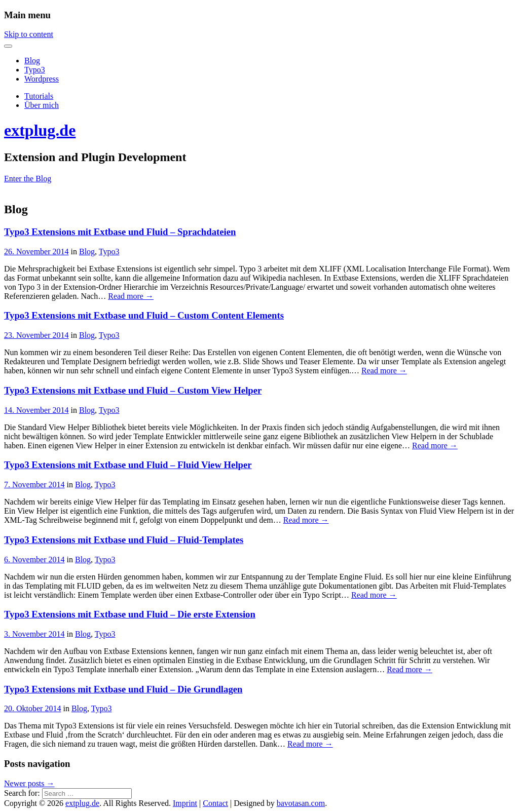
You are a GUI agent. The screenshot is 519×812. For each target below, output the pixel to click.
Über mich (42, 105)
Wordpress (42, 79)
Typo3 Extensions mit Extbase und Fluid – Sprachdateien (120, 232)
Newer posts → (29, 783)
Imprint (185, 803)
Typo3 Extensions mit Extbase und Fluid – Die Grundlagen (123, 689)
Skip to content (29, 34)
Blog (32, 61)
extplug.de (40, 130)
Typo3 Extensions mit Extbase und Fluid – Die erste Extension (130, 614)
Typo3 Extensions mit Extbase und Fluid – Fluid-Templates (124, 540)
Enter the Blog (28, 179)
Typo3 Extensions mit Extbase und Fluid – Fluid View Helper (128, 465)
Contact (215, 803)
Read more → (131, 296)
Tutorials (39, 96)
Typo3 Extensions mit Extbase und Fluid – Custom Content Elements (144, 315)
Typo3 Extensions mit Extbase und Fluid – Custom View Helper (133, 390)
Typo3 (35, 70)
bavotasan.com (301, 803)
